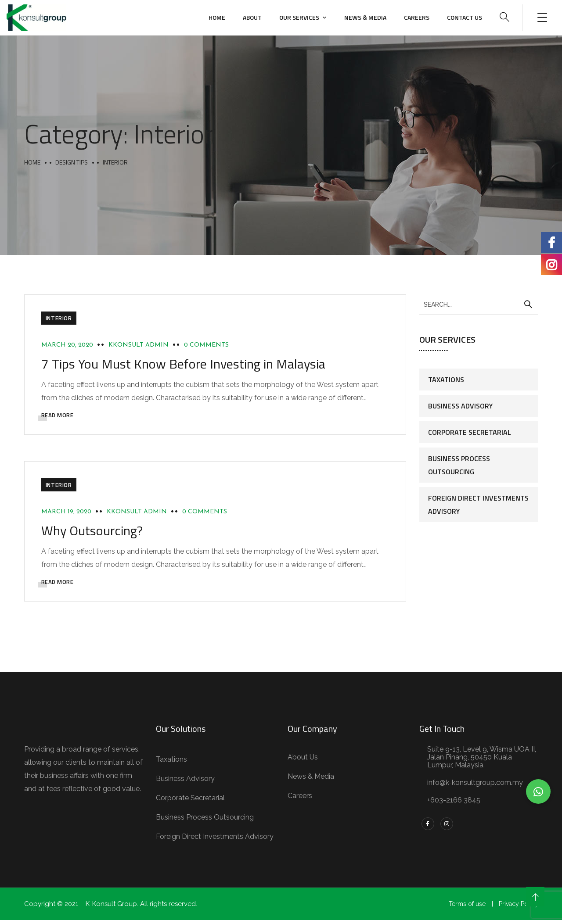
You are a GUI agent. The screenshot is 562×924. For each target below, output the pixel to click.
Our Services (299, 17)
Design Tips (72, 162)
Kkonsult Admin (139, 346)
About (252, 17)
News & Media (365, 17)
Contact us (465, 17)
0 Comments (207, 346)
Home (217, 17)
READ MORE (58, 416)
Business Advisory (460, 406)
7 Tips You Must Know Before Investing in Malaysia (184, 365)
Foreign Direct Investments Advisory (478, 505)
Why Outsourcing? (93, 534)
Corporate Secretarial (470, 432)
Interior (60, 319)
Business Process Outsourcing (459, 465)
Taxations (446, 380)
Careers (417, 17)
